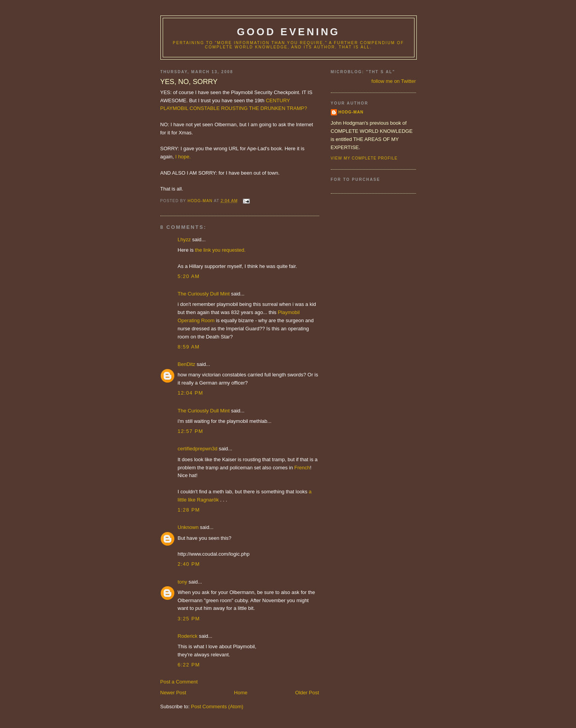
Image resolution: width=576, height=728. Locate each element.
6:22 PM (189, 665)
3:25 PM (189, 619)
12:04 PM (191, 393)
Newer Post (173, 693)
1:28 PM (189, 510)
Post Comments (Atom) (217, 707)
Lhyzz (184, 240)
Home (241, 693)
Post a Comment (179, 682)
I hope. (183, 157)
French (302, 468)
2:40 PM (189, 564)
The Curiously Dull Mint (204, 294)
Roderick (188, 636)
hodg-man (351, 112)
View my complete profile (364, 158)
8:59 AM (189, 347)
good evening (288, 32)
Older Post (307, 693)
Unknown (188, 527)
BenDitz (187, 364)
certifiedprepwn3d (198, 449)
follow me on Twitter (394, 81)
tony (183, 582)
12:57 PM (191, 431)
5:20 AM (189, 276)
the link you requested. (220, 250)
